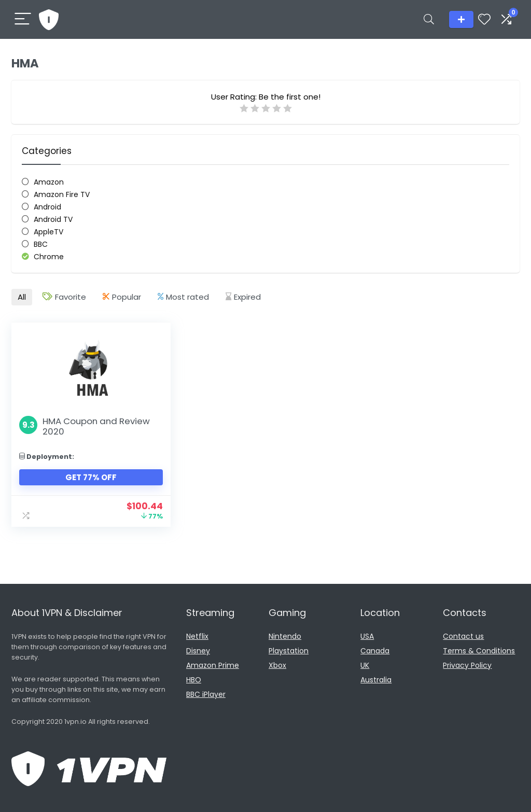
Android (47, 207)
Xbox (277, 665)
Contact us (463, 636)
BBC (41, 244)
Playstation (289, 651)
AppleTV (48, 232)
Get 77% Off (91, 477)
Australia (376, 680)
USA (367, 636)
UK (365, 665)
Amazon (49, 182)
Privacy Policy (467, 665)
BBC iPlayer (206, 694)
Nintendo (285, 636)
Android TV (53, 219)
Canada (375, 651)
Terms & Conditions (479, 651)
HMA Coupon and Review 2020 (96, 426)
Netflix (197, 636)
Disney (198, 651)
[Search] (429, 19)
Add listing (461, 19)
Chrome (49, 257)
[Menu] (23, 19)
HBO (194, 680)
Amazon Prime (213, 665)
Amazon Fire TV (62, 194)
